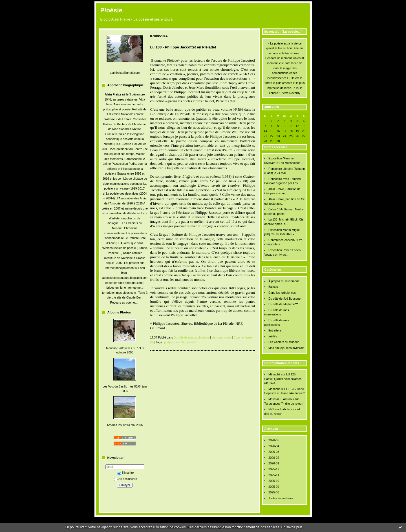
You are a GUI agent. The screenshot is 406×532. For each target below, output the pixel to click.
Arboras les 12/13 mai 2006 (125, 425)
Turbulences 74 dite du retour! (284, 404)
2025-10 (274, 481)
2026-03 (274, 452)
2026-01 (274, 463)
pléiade (192, 342)
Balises (273, 287)
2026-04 (274, 446)
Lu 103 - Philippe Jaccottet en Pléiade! (183, 47)
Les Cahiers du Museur (283, 342)
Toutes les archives (281, 498)
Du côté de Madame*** (283, 304)
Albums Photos (119, 312)
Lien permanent (222, 338)
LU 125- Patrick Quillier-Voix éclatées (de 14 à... (283, 379)
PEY (271, 409)
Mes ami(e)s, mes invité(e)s (286, 348)
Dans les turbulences (282, 293)
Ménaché (274, 374)
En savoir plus (292, 527)
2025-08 (274, 492)
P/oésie (111, 10)
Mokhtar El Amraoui (281, 399)
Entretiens (275, 330)
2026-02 (274, 458)
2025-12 (274, 469)
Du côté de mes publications (192, 338)
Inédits (273, 336)
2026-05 (274, 440)
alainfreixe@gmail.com (125, 73)
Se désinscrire (125, 479)
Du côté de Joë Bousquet (285, 299)
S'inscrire (125, 473)
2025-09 (274, 487)
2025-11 (274, 475)
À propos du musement (283, 281)
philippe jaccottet (175, 342)
